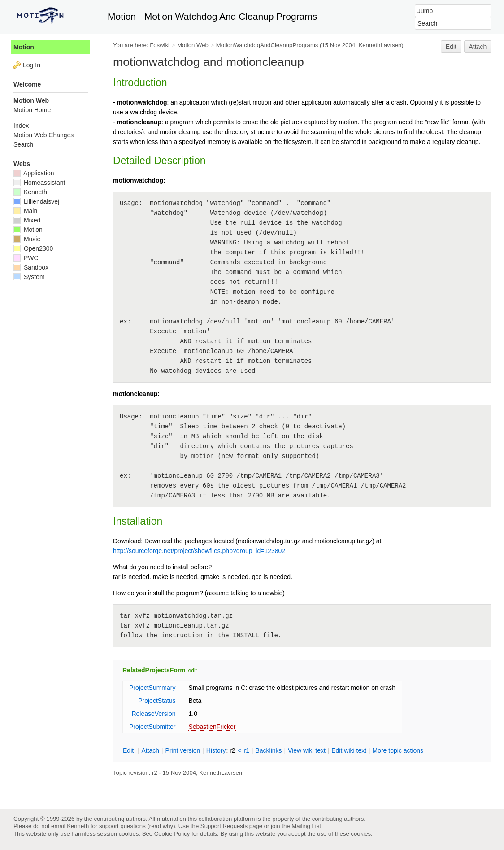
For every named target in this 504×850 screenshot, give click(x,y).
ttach (150, 750)
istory (216, 750)
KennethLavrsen (380, 45)
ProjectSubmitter (152, 727)
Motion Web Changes (43, 135)
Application (34, 173)
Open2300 (33, 248)
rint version (183, 750)
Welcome (27, 84)
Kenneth (30, 192)
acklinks (268, 750)
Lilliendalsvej (36, 201)
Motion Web (193, 45)
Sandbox (31, 267)
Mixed (27, 220)
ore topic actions (398, 750)
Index (21, 126)
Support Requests (224, 826)
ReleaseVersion (153, 714)
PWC (26, 258)
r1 (247, 750)
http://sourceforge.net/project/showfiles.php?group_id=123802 (199, 551)
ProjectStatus (157, 701)
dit (129, 750)
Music (27, 239)
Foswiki (160, 45)
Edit (451, 47)
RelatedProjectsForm (154, 670)
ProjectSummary (152, 688)
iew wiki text (307, 750)
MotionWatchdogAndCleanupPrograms (267, 45)
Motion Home (32, 110)
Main (25, 211)
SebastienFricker (212, 727)
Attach (478, 47)
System (29, 277)
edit (193, 671)
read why (161, 826)
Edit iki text (349, 750)
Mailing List (306, 826)
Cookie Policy (172, 834)
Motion (24, 47)
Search (23, 144)
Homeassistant (39, 183)
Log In (32, 65)
